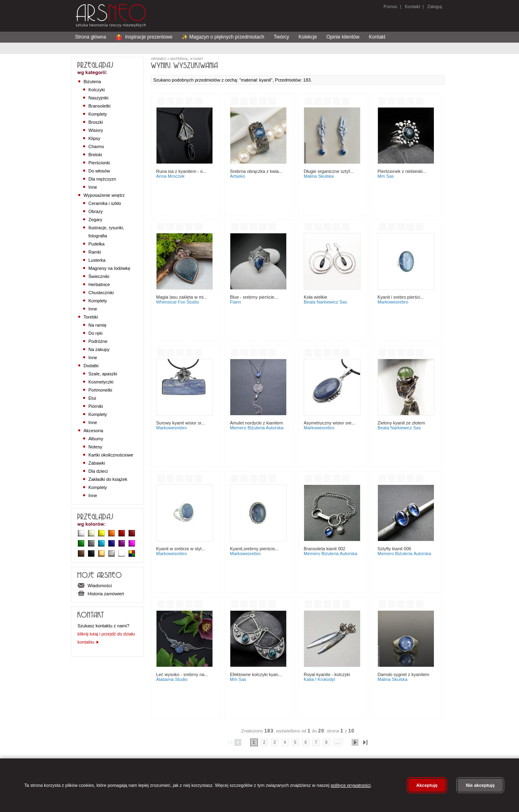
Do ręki (95, 333)
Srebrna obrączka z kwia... (256, 171)
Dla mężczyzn (102, 179)
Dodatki (91, 366)
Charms (96, 146)
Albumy (96, 439)
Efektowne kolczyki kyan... (256, 674)
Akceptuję (427, 785)
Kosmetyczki (101, 382)
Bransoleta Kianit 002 (325, 549)
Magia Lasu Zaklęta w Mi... (182, 297)
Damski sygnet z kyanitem (403, 674)
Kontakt (412, 6)
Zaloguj (434, 6)
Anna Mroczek (170, 176)
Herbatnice (99, 284)
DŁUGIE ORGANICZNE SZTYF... (329, 171)
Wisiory (96, 130)
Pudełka (97, 244)
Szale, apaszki (103, 374)
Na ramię (98, 325)
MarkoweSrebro (393, 302)
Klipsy (94, 138)
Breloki (95, 155)
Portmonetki (100, 390)
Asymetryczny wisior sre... (329, 423)
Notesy (95, 447)
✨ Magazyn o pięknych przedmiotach (223, 37)
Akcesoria (93, 431)
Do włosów (99, 171)
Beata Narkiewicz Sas (325, 302)
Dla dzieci (98, 471)
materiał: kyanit (187, 59)
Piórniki (96, 406)
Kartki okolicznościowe (111, 455)
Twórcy (281, 37)
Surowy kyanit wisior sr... (180, 423)
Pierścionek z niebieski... (402, 171)
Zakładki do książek (108, 479)
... (338, 742)
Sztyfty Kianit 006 (394, 549)
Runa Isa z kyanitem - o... (181, 171)
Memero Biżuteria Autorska (257, 428)
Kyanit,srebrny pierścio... (254, 549)
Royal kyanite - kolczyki (327, 674)
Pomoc (390, 6)
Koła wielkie (315, 297)
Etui (92, 398)
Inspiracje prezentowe (144, 37)
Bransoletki (99, 106)
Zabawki (97, 463)
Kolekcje (308, 37)
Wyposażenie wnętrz (104, 195)
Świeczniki (99, 276)
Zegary (95, 220)
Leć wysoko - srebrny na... (182, 674)
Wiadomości (95, 586)
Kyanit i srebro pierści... (401, 297)
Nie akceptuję (480, 785)
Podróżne (98, 341)
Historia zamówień (101, 594)
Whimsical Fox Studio (178, 302)
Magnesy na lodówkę (109, 268)
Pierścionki (99, 163)
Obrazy (95, 211)
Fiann (236, 302)
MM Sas (386, 176)
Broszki (96, 122)
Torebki (91, 317)
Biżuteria (92, 82)
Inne (93, 187)
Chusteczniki (101, 293)
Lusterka (97, 260)
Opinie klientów (343, 37)
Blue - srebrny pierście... (254, 297)
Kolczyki (97, 90)
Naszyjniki (99, 98)
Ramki (95, 252)
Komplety (98, 114)
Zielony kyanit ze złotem (401, 423)
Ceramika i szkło (105, 203)
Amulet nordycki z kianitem (256, 423)
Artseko (237, 176)
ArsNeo (159, 59)
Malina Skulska (319, 176)
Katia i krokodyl (319, 679)
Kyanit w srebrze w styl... (181, 549)
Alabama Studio (172, 679)
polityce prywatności (351, 785)
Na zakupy (99, 349)
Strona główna (91, 37)
